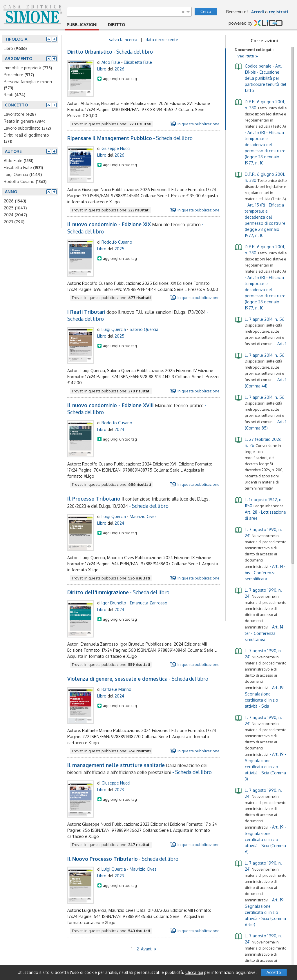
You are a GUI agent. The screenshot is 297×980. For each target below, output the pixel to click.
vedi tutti (248, 56)
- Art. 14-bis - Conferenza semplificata (261, 554)
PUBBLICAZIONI (82, 25)
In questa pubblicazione (199, 124)
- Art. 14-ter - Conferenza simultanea (261, 614)
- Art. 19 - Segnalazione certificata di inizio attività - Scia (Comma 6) (261, 820)
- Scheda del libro (110, 52)
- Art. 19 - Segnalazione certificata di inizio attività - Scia (261, 678)
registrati (278, 12)
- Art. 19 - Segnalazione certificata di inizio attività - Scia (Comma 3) (261, 748)
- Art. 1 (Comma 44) (260, 370)
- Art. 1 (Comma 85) (260, 412)
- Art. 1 (260, 331)
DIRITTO (116, 25)
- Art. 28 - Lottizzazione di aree (260, 508)
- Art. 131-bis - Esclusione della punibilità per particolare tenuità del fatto (260, 78)
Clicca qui (194, 972)
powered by (256, 23)
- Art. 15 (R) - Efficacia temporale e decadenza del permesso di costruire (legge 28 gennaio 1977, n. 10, (261, 132)
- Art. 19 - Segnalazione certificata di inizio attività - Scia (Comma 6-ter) (261, 893)
